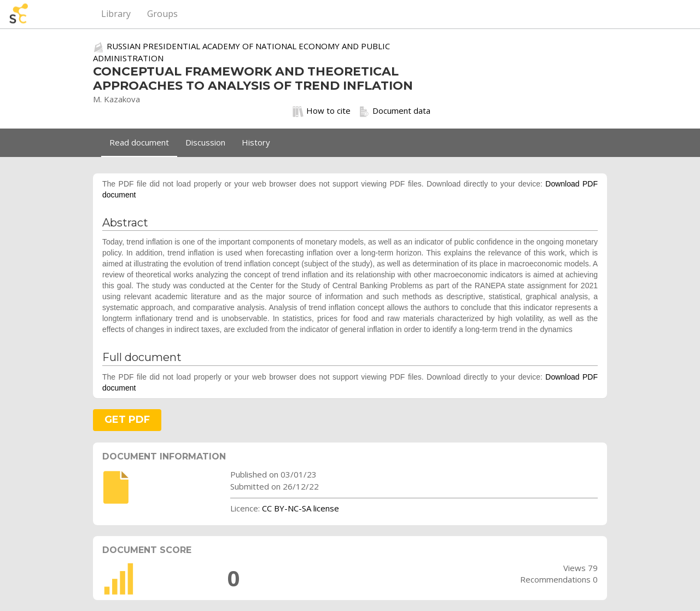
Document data (395, 111)
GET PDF (127, 420)
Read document (139, 142)
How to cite (322, 111)
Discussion (205, 142)
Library (116, 14)
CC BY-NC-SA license (301, 508)
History (256, 142)
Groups (162, 14)
